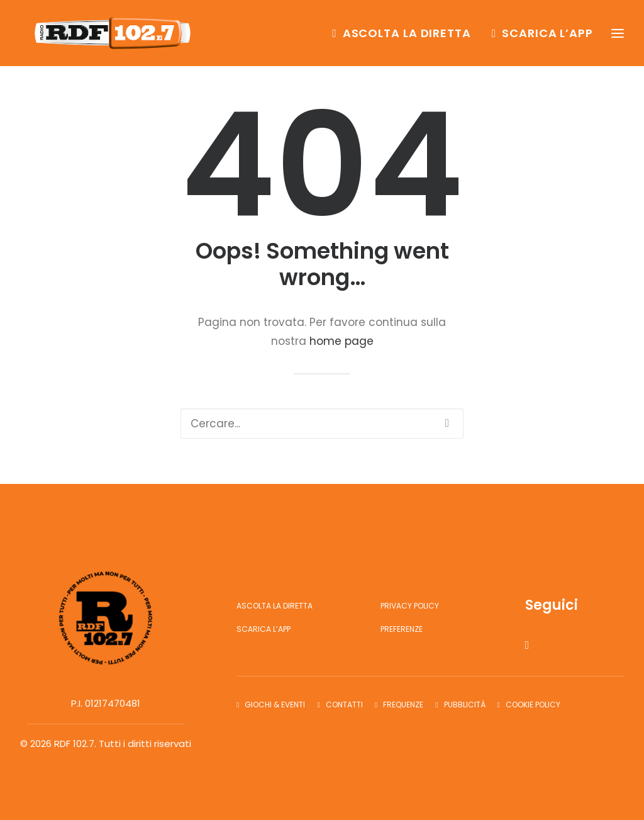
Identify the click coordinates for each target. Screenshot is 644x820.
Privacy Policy (410, 606)
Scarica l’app (547, 36)
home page (341, 341)
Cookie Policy (533, 705)
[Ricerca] (322, 424)
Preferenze (402, 629)
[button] (447, 423)
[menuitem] (406, 36)
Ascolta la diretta (407, 36)
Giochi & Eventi (275, 705)
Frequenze (403, 705)
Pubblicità (465, 705)
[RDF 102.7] (114, 36)
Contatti (344, 705)
